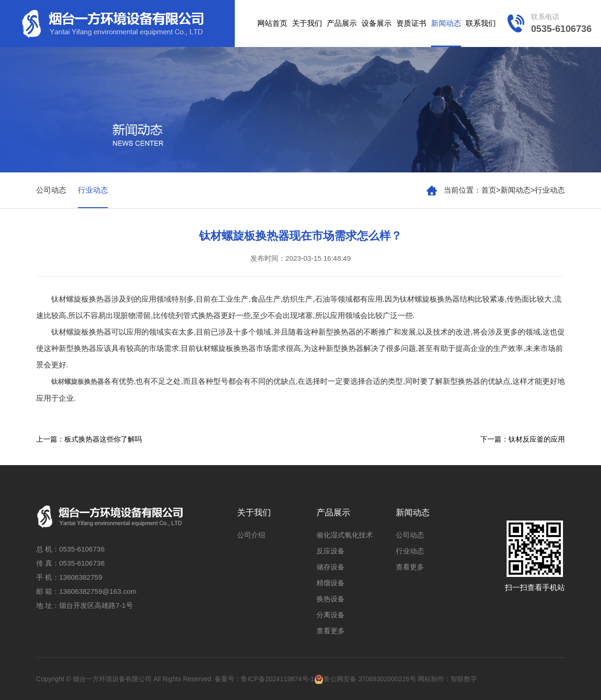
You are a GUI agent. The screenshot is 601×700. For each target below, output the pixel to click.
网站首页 (272, 23)
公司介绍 (251, 535)
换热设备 (331, 599)
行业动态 (550, 190)
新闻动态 (446, 23)
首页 (489, 190)
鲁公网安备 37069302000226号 (365, 679)
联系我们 (481, 23)
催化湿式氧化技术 (345, 535)
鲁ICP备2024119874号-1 (277, 679)
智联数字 (464, 679)
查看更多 (331, 631)
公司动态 (51, 190)
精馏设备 (331, 583)
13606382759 (81, 577)
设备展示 (377, 23)
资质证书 (411, 23)
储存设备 (331, 567)
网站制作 (431, 679)
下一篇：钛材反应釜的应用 (523, 439)
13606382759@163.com (98, 591)
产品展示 (342, 23)
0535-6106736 (82, 549)
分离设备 (331, 615)
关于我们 (307, 23)
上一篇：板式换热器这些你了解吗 (89, 439)
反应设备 (331, 551)
